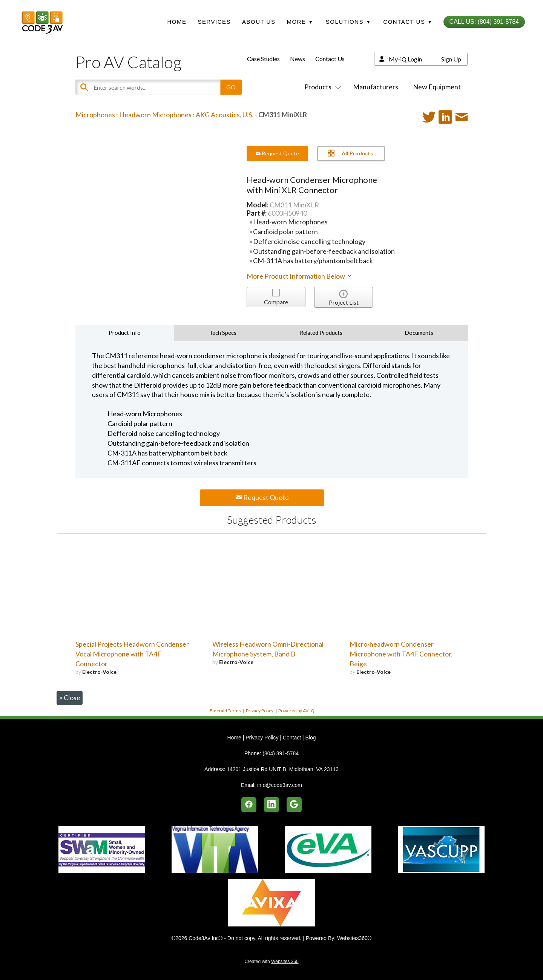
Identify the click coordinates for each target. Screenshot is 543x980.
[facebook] (249, 805)
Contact (292, 738)
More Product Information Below (300, 276)
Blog (310, 738)
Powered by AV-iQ (296, 711)
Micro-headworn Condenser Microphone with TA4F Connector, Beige (401, 654)
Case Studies (263, 59)
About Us (259, 22)
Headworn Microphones (155, 115)
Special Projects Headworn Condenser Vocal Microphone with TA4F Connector (132, 654)
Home (177, 22)
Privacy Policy (260, 711)
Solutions (348, 22)
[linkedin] (271, 805)
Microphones (95, 115)
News (298, 59)
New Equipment (437, 87)
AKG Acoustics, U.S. (225, 115)
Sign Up (451, 59)
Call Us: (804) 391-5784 (484, 22)
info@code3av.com (280, 785)
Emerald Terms (225, 711)
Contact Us (330, 59)
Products (321, 87)
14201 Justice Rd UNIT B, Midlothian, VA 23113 (283, 769)
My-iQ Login (405, 59)
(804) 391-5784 (281, 753)
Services (214, 22)
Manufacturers (376, 87)
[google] (294, 805)
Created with (271, 962)
